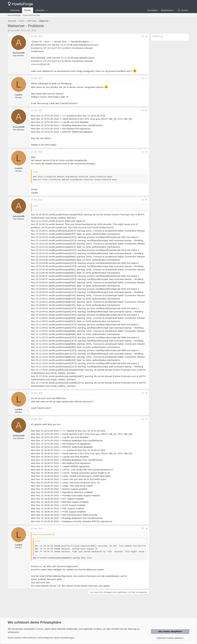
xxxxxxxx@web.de (40, 64)
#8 (147, 528)
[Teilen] (143, 36)
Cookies (39, 629)
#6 (147, 393)
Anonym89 (15, 30)
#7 (147, 419)
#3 (147, 110)
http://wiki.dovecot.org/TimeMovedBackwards (91, 227)
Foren (28, 10)
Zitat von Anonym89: (42, 534)
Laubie (18, 95)
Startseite (15, 10)
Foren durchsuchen (32, 15)
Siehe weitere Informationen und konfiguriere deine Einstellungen (41, 638)
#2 (147, 78)
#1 (147, 36)
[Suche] (183, 10)
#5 (147, 200)
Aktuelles (40, 10)
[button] (47, 10)
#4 (147, 152)
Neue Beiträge (14, 15)
